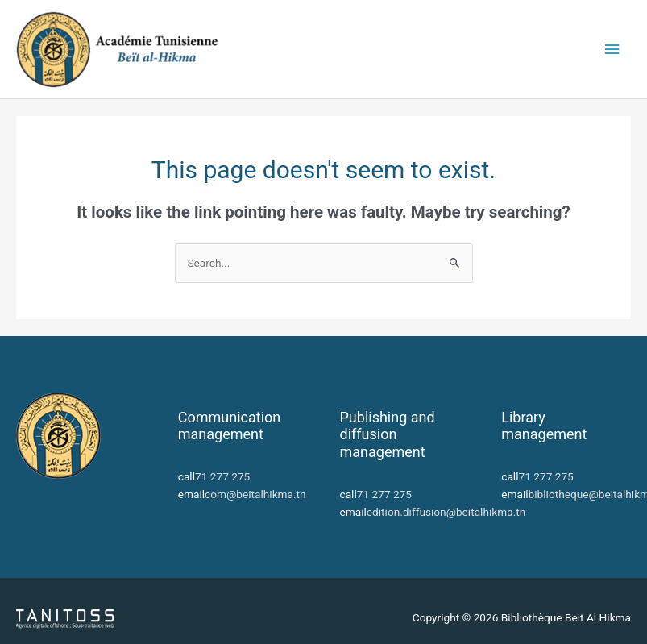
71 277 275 (222, 476)
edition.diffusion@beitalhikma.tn (446, 512)
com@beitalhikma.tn (255, 494)
